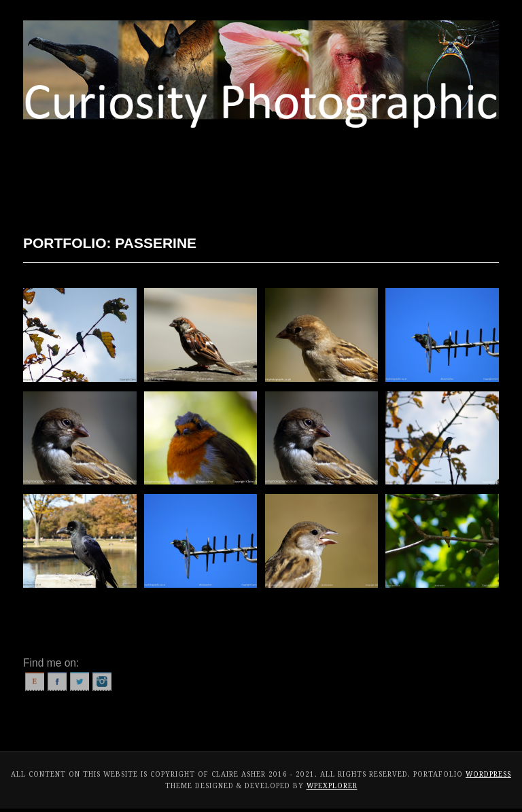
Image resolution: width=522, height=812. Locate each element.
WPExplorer (332, 786)
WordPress (488, 774)
